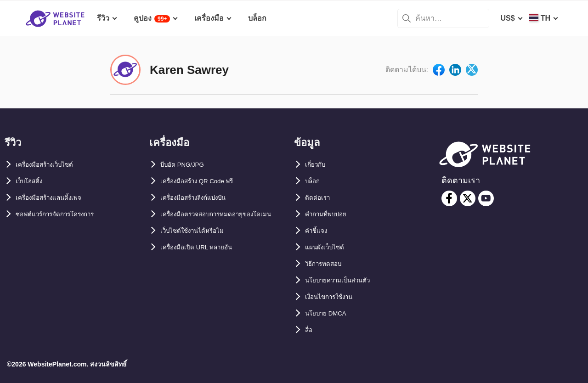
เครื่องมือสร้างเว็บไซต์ (51, 165)
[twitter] (468, 198)
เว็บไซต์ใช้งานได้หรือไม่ (199, 247)
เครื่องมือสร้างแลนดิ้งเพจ (56, 198)
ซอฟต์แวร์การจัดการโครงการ (64, 214)
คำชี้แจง (318, 231)
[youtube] (486, 198)
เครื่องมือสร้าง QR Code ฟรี (206, 181)
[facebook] (449, 198)
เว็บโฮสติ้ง (32, 181)
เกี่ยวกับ (317, 165)
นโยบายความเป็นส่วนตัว (345, 280)
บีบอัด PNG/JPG (187, 165)
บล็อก (314, 181)
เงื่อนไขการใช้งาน (334, 297)
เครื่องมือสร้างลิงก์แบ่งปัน (201, 198)
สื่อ (310, 330)
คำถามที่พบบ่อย (331, 214)
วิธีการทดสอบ (328, 264)
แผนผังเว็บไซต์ (328, 247)
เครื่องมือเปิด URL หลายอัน (204, 264)
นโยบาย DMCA (330, 313)
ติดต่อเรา (319, 198)
